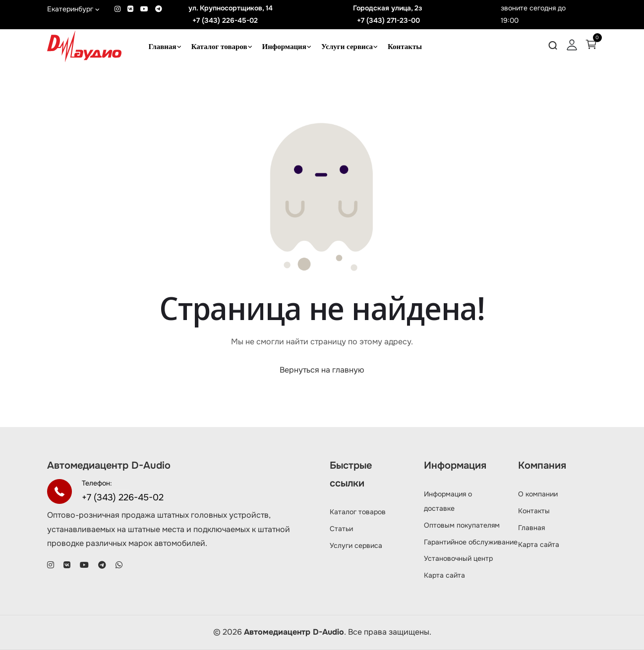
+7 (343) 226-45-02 (225, 20)
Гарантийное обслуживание (471, 542)
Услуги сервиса (347, 47)
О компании (538, 494)
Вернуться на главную (322, 370)
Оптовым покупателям (462, 525)
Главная (163, 47)
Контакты (405, 47)
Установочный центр (458, 558)
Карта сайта (444, 575)
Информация (284, 47)
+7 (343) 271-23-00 (388, 20)
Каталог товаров (219, 47)
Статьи (341, 529)
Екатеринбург (73, 9)
